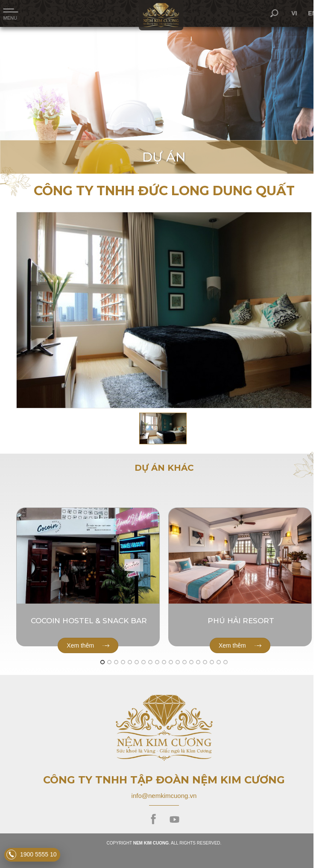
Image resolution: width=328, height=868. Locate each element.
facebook (154, 820)
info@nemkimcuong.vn (164, 796)
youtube (174, 820)
